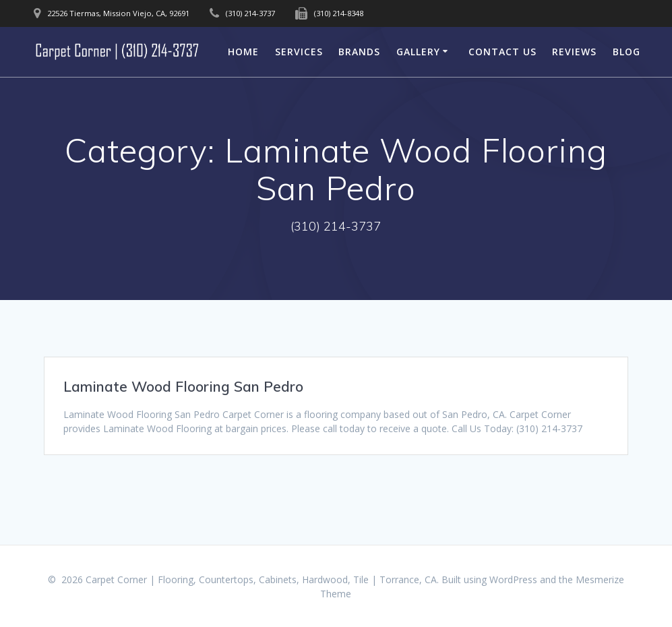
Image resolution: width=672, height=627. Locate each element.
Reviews (574, 52)
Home (243, 52)
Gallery (418, 52)
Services (299, 52)
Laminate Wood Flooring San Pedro (183, 386)
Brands (359, 52)
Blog (627, 52)
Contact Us (502, 52)
